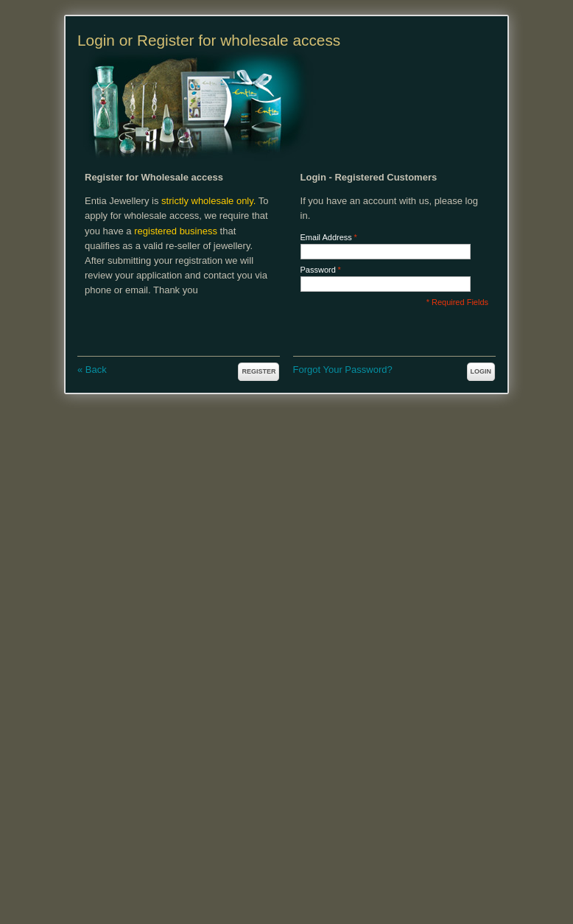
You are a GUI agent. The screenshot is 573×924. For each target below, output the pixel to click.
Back (92, 370)
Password (318, 270)
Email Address (326, 238)
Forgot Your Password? (343, 370)
